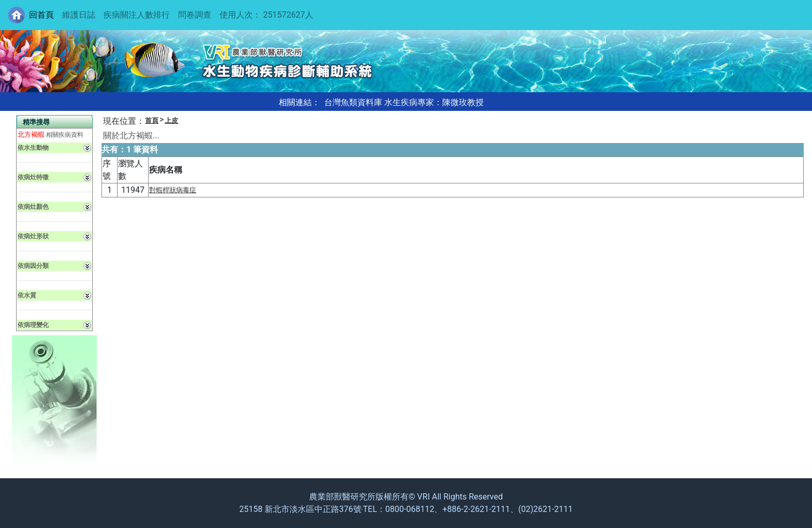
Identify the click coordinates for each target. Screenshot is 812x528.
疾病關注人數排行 (137, 15)
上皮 (171, 120)
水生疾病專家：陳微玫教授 (434, 102)
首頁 (152, 120)
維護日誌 (79, 15)
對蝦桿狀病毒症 (173, 190)
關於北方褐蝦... (131, 135)
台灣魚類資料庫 (353, 102)
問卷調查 (195, 15)
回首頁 (41, 15)
